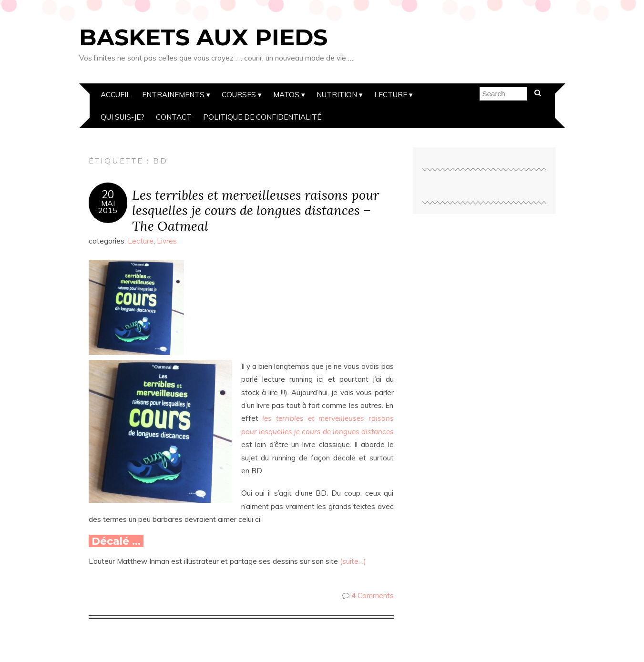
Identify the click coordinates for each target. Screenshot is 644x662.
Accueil (116, 95)
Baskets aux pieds (203, 37)
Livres (167, 241)
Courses (239, 95)
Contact (174, 117)
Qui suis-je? (123, 117)
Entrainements (173, 95)
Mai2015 (108, 207)
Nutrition (337, 95)
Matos (286, 95)
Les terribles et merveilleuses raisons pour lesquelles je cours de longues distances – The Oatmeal (256, 210)
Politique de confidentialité (262, 117)
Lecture (391, 95)
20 (108, 194)
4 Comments (373, 596)
